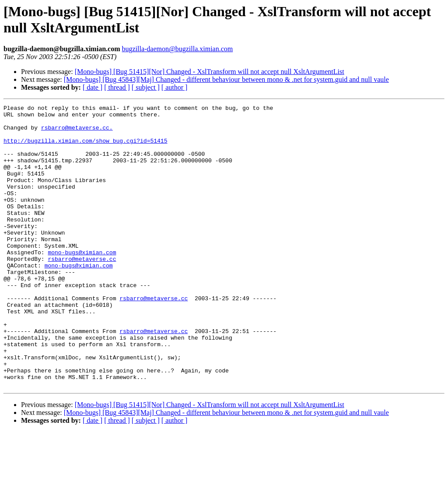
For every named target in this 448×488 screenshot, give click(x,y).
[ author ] (175, 87)
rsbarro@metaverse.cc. (77, 133)
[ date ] (93, 87)
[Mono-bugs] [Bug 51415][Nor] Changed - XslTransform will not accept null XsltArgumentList (210, 72)
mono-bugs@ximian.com (82, 282)
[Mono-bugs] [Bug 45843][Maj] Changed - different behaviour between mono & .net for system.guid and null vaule (226, 79)
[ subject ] (146, 87)
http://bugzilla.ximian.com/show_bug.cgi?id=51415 (85, 148)
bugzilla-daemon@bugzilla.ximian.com (177, 49)
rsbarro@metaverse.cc (82, 290)
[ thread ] (117, 87)
